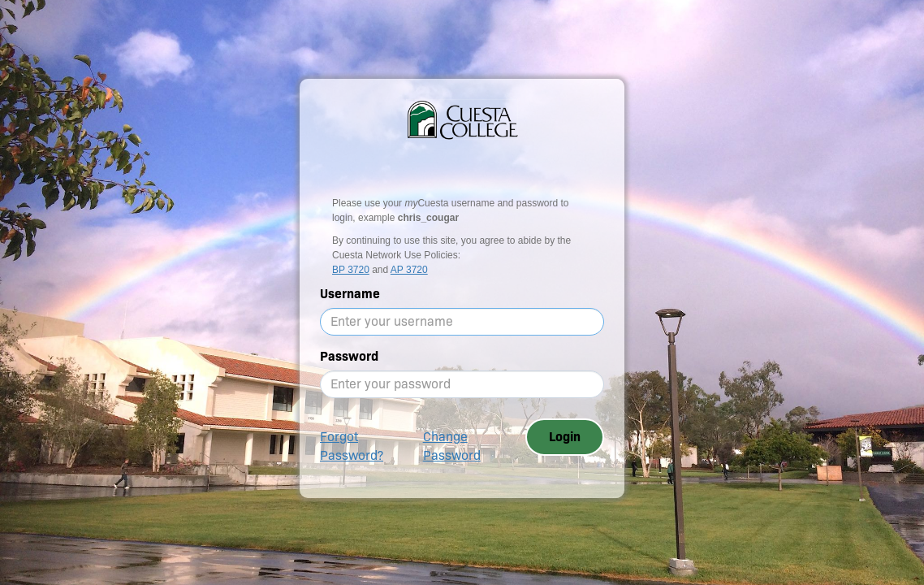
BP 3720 (351, 270)
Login (565, 437)
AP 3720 (409, 270)
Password (349, 356)
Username (350, 294)
